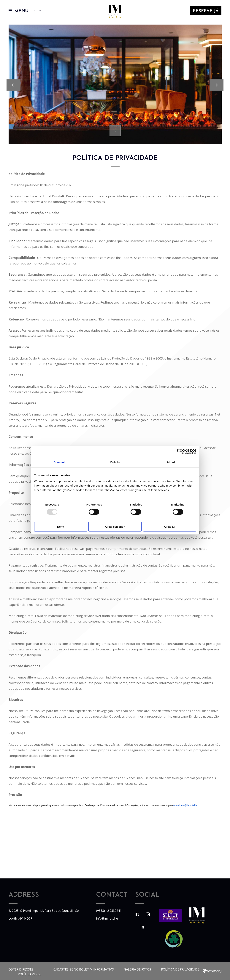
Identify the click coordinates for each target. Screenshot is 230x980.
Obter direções (21, 969)
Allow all (170, 527)
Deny (61, 527)
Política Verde (30, 974)
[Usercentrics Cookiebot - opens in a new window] (180, 451)
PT (39, 13)
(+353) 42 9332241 (109, 911)
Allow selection (115, 527)
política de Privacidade (180, 969)
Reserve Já (204, 13)
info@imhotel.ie (107, 918)
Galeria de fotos (138, 969)
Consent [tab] (59, 462)
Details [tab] (115, 462)
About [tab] (171, 462)
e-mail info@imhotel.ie (185, 805)
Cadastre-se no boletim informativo (84, 969)
